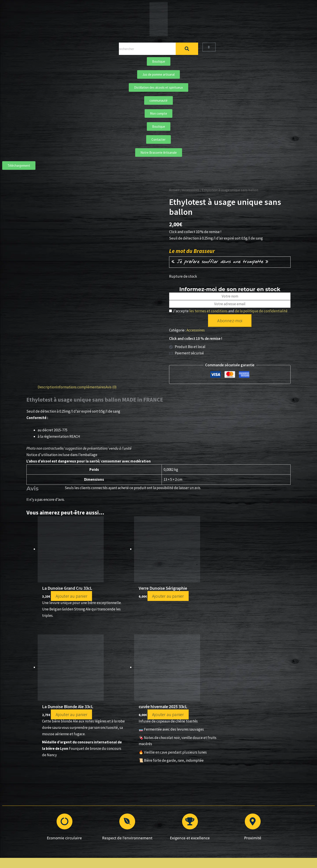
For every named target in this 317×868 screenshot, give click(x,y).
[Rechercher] (187, 49)
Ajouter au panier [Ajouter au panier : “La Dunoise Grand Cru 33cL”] (67, 596)
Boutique (119, 793)
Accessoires (191, 190)
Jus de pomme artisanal (119, 824)
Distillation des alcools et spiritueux (119, 818)
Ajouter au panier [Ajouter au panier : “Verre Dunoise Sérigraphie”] (125, 593)
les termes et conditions (208, 311)
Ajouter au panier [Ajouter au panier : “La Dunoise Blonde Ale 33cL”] (195, 602)
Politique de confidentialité (198, 805)
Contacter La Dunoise (198, 811)
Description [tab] (47, 387)
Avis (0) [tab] (111, 387)
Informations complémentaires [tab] (81, 387)
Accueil (174, 190)
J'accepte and (228, 311)
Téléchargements (119, 836)
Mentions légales (198, 793)
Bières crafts (119, 805)
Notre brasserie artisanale (119, 811)
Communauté (119, 830)
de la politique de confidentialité (261, 311)
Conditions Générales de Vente (198, 799)
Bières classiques (119, 799)
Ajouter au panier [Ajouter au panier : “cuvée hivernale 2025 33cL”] (253, 593)
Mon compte (198, 818)
